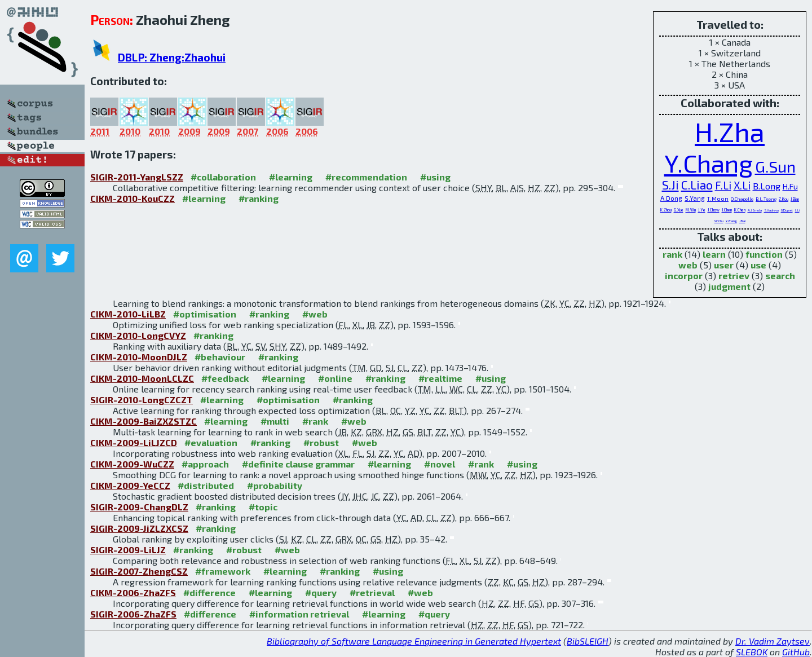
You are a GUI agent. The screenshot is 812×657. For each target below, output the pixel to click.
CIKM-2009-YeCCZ (130, 485)
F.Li (723, 185)
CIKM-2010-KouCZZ (133, 198)
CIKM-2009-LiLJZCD (134, 442)
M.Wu (691, 210)
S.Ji (670, 185)
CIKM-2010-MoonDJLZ (139, 357)
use (758, 265)
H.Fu (790, 186)
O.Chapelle (742, 199)
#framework (223, 571)
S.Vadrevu (771, 210)
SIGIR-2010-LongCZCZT (142, 400)
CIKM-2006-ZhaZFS (133, 592)
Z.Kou (784, 199)
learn (714, 254)
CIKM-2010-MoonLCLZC (142, 378)
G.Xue (679, 210)
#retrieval (372, 592)
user (724, 265)
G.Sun (775, 166)
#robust (321, 442)
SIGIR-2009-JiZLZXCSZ (139, 528)
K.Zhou (666, 210)
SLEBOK (752, 652)
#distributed (206, 485)
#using (435, 177)
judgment (729, 286)
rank (672, 254)
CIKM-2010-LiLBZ (128, 314)
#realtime (440, 378)
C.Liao (697, 185)
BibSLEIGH (588, 641)
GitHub (796, 652)
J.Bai (742, 221)
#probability (275, 485)
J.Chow (714, 210)
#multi (275, 421)
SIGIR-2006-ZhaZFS (133, 614)
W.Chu (719, 221)
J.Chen (727, 210)
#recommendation (366, 177)
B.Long (767, 186)
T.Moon (718, 199)
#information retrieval (299, 614)
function (764, 254)
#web (315, 314)
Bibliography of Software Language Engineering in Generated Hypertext (414, 641)
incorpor (684, 275)
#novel (440, 464)
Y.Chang (709, 163)
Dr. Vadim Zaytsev (773, 641)
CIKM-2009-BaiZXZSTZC (144, 421)
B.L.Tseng (766, 199)
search (780, 275)
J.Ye (702, 210)
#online (335, 378)
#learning (291, 177)
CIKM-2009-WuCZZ (132, 464)
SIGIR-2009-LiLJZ (128, 550)
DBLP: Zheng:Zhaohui (172, 57)
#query (321, 592)
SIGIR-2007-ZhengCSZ (139, 571)
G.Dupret (787, 210)
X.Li (742, 185)
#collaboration (223, 177)
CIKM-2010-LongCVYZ (138, 335)
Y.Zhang (731, 221)
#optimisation (205, 314)
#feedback (225, 378)
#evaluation (211, 442)
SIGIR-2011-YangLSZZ (137, 177)
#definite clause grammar (298, 464)
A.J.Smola (755, 210)
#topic (263, 507)
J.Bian (795, 199)
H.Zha (730, 131)
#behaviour (220, 357)
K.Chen (740, 210)
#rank (315, 421)
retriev (734, 275)
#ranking (259, 198)
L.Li (797, 210)
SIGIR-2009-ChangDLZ (139, 507)
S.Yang (695, 198)
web (688, 265)
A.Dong (671, 198)
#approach (205, 464)
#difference (209, 592)
